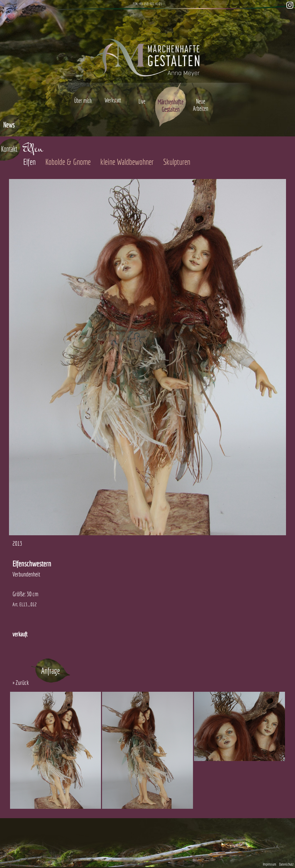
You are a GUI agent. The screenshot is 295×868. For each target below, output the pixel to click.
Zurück (22, 683)
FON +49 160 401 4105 (147, 4)
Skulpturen (177, 162)
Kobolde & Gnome (68, 162)
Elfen (29, 162)
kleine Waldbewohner (127, 162)
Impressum (270, 864)
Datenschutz (286, 864)
